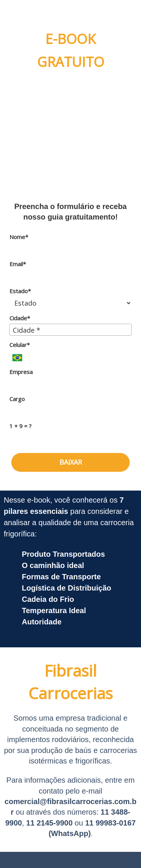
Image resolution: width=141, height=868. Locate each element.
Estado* (20, 291)
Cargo (17, 399)
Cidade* (20, 318)
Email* (18, 264)
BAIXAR (71, 462)
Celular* (20, 345)
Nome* (19, 237)
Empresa (21, 372)
